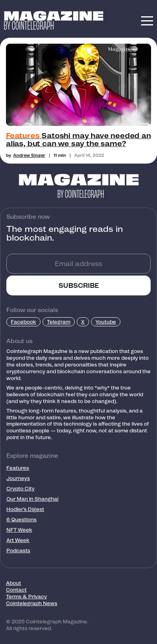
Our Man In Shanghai (32, 499)
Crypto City (20, 489)
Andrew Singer (29, 156)
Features (18, 468)
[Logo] (54, 16)
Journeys (18, 478)
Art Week (18, 540)
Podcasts (18, 550)
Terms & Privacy (26, 597)
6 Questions (21, 520)
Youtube (106, 322)
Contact (16, 590)
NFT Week (19, 530)
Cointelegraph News (32, 603)
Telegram (59, 322)
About (14, 583)
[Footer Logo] (79, 186)
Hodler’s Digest (25, 509)
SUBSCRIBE (79, 285)
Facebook (23, 322)
